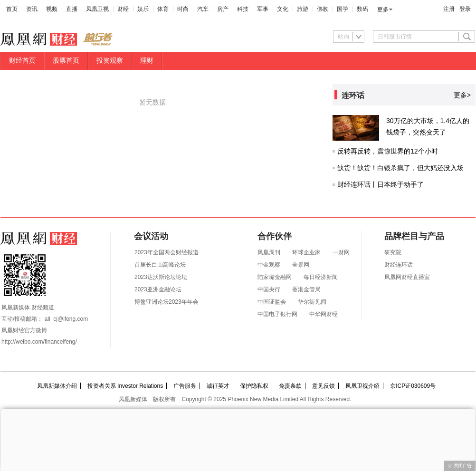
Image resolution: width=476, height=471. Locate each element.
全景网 (301, 265)
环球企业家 (306, 252)
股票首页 (66, 61)
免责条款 (290, 386)
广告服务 (185, 386)
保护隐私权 (254, 386)
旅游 (303, 9)
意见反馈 (324, 386)
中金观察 (269, 265)
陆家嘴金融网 (275, 277)
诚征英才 (218, 386)
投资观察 (110, 61)
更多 (383, 10)
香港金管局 (306, 289)
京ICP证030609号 (413, 386)
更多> (462, 95)
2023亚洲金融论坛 (158, 289)
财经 (123, 9)
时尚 (183, 9)
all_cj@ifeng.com (67, 319)
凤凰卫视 (97, 9)
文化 (283, 9)
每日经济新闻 (321, 277)
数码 (362, 9)
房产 (223, 9)
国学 (343, 9)
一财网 (341, 252)
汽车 (203, 9)
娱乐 (143, 9)
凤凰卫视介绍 (362, 386)
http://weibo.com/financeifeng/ (39, 342)
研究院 (393, 252)
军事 (263, 9)
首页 (12, 9)
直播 (72, 9)
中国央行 (269, 289)
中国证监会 (272, 302)
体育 (163, 9)
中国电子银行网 (277, 314)
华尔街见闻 (312, 302)
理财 (147, 61)
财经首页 (22, 61)
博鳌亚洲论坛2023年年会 (167, 302)
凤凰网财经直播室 (407, 277)
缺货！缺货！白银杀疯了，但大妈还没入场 (400, 168)
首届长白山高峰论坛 (160, 265)
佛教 (323, 9)
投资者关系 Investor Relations (125, 386)
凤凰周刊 (269, 252)
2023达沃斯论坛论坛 (161, 277)
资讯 (32, 9)
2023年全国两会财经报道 (167, 252)
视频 (52, 9)
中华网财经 (324, 314)
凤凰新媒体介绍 (57, 386)
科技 (243, 9)
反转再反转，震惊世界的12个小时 (388, 151)
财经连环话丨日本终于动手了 (381, 184)
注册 (449, 9)
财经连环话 (399, 265)
